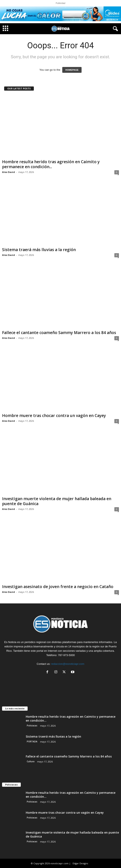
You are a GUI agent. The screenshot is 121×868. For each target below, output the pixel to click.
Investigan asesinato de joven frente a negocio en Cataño (58, 587)
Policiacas (32, 726)
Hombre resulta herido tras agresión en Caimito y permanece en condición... (51, 164)
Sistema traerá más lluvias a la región (39, 250)
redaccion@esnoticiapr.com (68, 664)
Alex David (9, 172)
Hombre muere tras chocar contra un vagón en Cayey (54, 416)
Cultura (31, 761)
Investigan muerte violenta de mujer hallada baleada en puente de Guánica (57, 501)
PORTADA (32, 742)
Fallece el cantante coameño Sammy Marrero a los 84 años (59, 333)
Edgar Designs (80, 863)
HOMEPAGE (72, 70)
